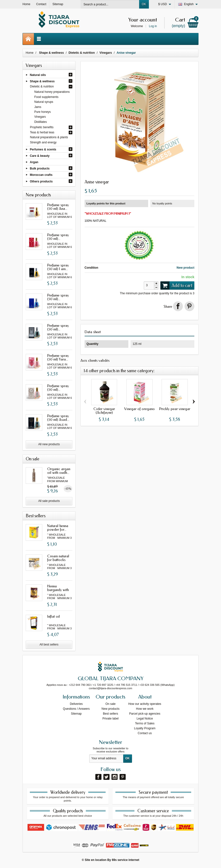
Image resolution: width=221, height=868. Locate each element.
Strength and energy (43, 142)
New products (110, 709)
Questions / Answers (76, 709)
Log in (153, 26)
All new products (49, 444)
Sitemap (76, 714)
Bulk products (40, 169)
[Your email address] (106, 759)
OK (144, 4)
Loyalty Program (145, 728)
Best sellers (110, 714)
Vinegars (40, 117)
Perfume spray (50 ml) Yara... (58, 357)
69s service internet (125, 860)
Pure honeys (42, 112)
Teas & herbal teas (42, 132)
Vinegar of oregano (139, 409)
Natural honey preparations (52, 92)
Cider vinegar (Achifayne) (104, 411)
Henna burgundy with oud (58, 590)
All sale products (49, 501)
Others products (41, 181)
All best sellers (49, 645)
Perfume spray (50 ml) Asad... (58, 418)
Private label (110, 719)
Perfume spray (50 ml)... (58, 237)
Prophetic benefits (42, 127)
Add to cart (176, 286)
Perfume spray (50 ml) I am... (58, 267)
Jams (38, 107)
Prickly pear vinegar (175, 409)
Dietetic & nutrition (42, 86)
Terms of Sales (145, 723)
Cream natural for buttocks (58, 558)
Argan (34, 162)
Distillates (40, 122)
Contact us (145, 733)
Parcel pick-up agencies (145, 714)
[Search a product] (110, 4)
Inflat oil (54, 616)
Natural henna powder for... (58, 528)
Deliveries (76, 704)
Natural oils (38, 75)
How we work (145, 709)
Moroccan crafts (41, 175)
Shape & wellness (42, 81)
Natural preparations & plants (49, 137)
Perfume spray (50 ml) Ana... (58, 207)
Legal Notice (145, 719)
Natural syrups (44, 102)
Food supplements (46, 97)
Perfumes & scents (43, 149)
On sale (110, 704)
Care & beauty (40, 156)
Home (30, 53)
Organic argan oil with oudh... (59, 471)
